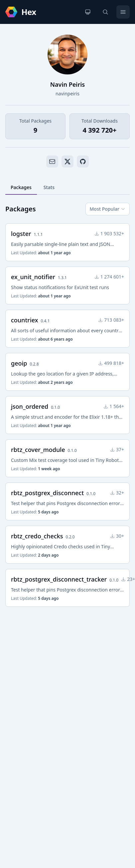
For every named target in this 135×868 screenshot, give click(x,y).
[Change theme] (88, 12)
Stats (49, 187)
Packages (21, 187)
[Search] (105, 12)
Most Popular (108, 209)
